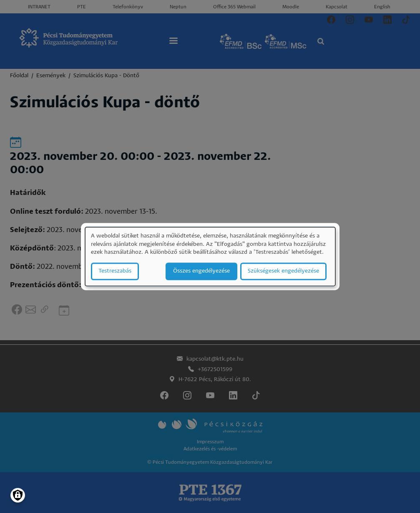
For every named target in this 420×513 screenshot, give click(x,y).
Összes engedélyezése (201, 271)
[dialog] (210, 256)
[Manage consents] (18, 495)
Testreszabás (115, 271)
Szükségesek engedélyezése (283, 271)
